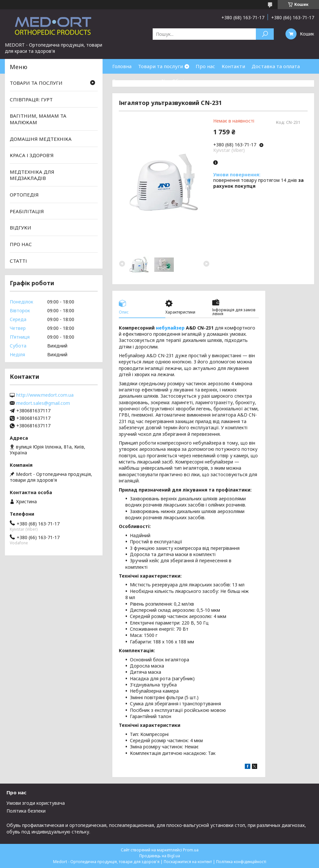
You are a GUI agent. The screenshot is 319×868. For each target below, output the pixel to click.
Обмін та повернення (198, 81)
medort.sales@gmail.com (43, 403)
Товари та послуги (160, 66)
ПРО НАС (21, 244)
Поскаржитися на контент (188, 862)
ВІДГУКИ (21, 228)
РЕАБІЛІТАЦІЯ (27, 211)
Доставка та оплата (276, 66)
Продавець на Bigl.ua (160, 856)
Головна (122, 66)
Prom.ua (191, 850)
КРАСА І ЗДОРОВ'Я (32, 155)
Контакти (233, 66)
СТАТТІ (18, 260)
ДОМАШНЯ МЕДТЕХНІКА (41, 139)
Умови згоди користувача (36, 803)
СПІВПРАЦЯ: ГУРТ (31, 99)
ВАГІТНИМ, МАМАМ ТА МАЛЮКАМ (38, 119)
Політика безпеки (26, 811)
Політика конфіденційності (241, 862)
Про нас (205, 66)
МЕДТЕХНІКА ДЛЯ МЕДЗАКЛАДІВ (32, 175)
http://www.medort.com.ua (45, 395)
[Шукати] (265, 34)
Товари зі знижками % (139, 81)
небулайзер (170, 328)
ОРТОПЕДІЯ (24, 195)
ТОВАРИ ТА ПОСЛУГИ (36, 83)
